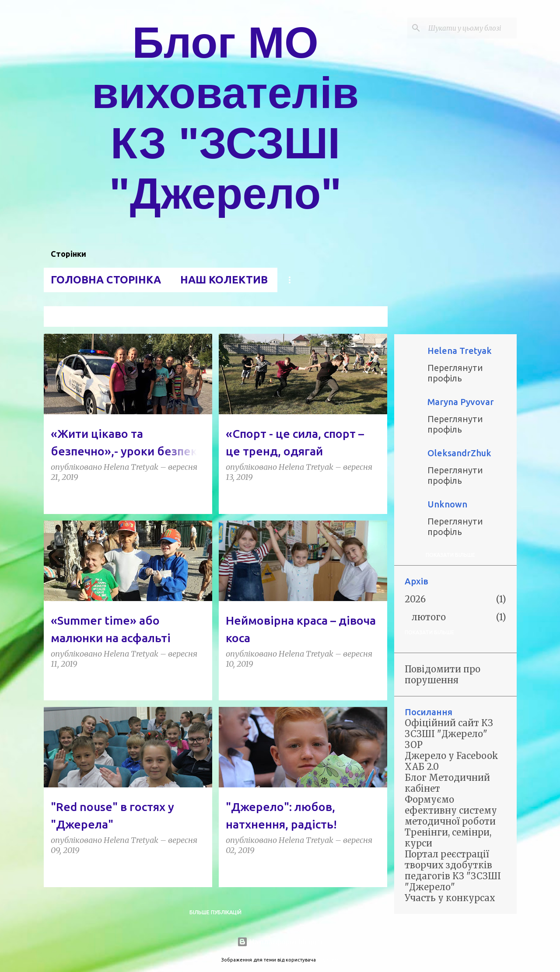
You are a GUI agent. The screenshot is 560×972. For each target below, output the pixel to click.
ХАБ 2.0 (422, 767)
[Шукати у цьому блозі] (471, 28)
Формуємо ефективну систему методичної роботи (451, 810)
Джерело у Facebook (451, 756)
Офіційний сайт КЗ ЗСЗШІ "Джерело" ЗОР (449, 734)
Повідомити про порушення (443, 675)
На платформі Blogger (280, 942)
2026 (415, 599)
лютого (429, 617)
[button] (200, 497)
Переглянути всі (357, 317)
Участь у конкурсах (450, 898)
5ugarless (328, 960)
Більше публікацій (215, 912)
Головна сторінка (106, 280)
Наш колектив (224, 280)
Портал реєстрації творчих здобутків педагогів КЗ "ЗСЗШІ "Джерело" (453, 871)
